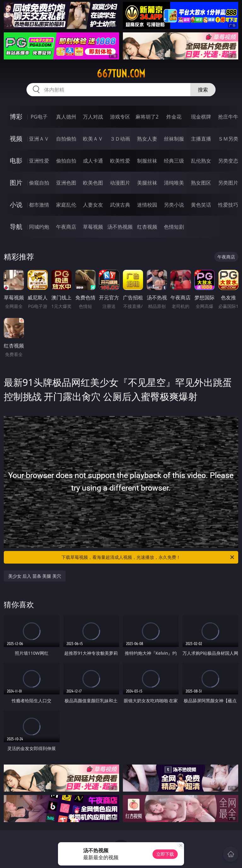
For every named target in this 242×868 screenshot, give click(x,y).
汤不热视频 (120, 227)
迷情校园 (147, 205)
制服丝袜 (147, 161)
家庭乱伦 (66, 205)
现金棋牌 (201, 117)
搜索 (203, 90)
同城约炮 (39, 227)
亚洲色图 (66, 183)
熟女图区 (201, 183)
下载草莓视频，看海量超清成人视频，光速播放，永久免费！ (148, 557)
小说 (16, 205)
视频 (16, 139)
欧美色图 (93, 183)
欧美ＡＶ (93, 139)
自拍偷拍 (66, 139)
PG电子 (39, 117)
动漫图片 (120, 183)
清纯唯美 (174, 183)
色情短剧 (174, 227)
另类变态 (228, 161)
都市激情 (39, 205)
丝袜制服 (174, 139)
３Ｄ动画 (120, 139)
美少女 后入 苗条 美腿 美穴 (35, 576)
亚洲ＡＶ (39, 139)
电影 (16, 161)
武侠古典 (120, 205)
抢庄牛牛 (228, 117)
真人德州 (66, 117)
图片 (16, 183)
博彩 (16, 117)
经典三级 (174, 161)
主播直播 (201, 139)
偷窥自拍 (39, 183)
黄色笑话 (201, 205)
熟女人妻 (147, 139)
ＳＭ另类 (228, 139)
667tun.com (121, 74)
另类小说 (174, 205)
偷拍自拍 (66, 161)
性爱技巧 (228, 205)
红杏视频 (147, 227)
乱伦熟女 (201, 161)
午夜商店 (66, 227)
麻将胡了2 (147, 117)
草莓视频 (93, 227)
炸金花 (174, 117)
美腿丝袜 (147, 183)
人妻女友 (93, 205)
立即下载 (165, 854)
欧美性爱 (120, 161)
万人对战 (93, 117)
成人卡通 (93, 161)
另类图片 (228, 183)
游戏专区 (120, 117)
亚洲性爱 (39, 161)
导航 (16, 227)
